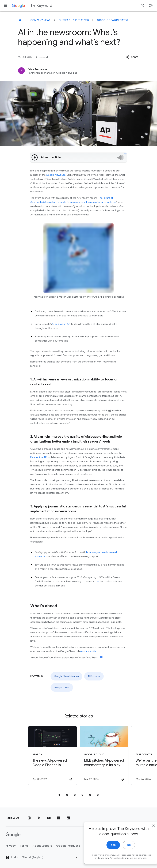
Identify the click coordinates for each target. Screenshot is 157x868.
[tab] (59, 795)
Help (12, 858)
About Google (42, 846)
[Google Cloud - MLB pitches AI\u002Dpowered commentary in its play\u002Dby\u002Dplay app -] (104, 755)
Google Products (68, 846)
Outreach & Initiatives (74, 20)
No (122, 855)
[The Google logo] (13, 835)
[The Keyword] (20, 20)
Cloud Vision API (61, 324)
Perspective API (39, 457)
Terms (24, 846)
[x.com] (39, 818)
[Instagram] (29, 818)
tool (97, 581)
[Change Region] (50, 858)
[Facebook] (59, 818)
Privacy (11, 846)
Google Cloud (62, 687)
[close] (146, 836)
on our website (88, 651)
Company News (40, 20)
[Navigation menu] (6, 6)
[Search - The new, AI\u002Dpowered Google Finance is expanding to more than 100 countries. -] (52, 755)
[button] (132, 57)
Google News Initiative (113, 20)
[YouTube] (49, 818)
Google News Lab (56, 175)
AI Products (94, 676)
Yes (106, 855)
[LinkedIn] (68, 818)
